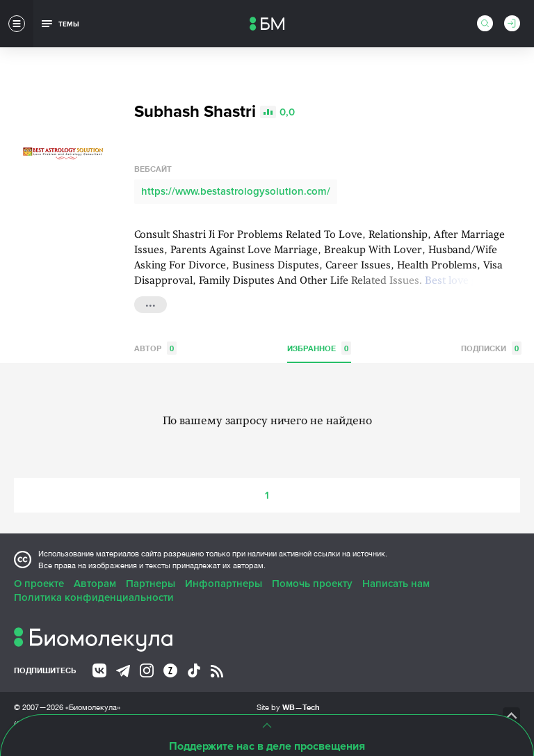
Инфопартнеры (224, 584)
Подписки (491, 348)
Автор (155, 348)
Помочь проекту (312, 584)
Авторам (95, 584)
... (151, 303)
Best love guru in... (470, 281)
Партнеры (151, 584)
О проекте (39, 584)
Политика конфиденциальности (94, 597)
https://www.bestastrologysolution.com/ (236, 191)
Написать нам (396, 584)
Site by (288, 707)
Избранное (319, 348)
